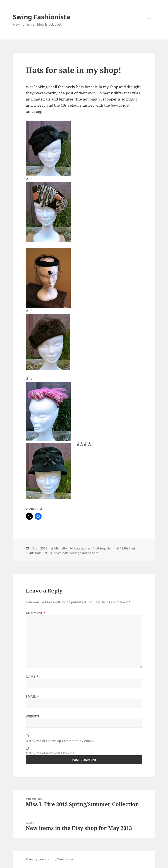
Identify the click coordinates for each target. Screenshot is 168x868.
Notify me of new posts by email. (52, 753)
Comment (36, 613)
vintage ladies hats (84, 553)
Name (32, 677)
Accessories (82, 548)
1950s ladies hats (56, 553)
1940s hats (34, 553)
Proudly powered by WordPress (49, 859)
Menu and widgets (149, 26)
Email (32, 696)
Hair (110, 548)
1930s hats (128, 548)
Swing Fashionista (42, 17)
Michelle (60, 548)
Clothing (99, 548)
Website (33, 716)
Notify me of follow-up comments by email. (60, 741)
